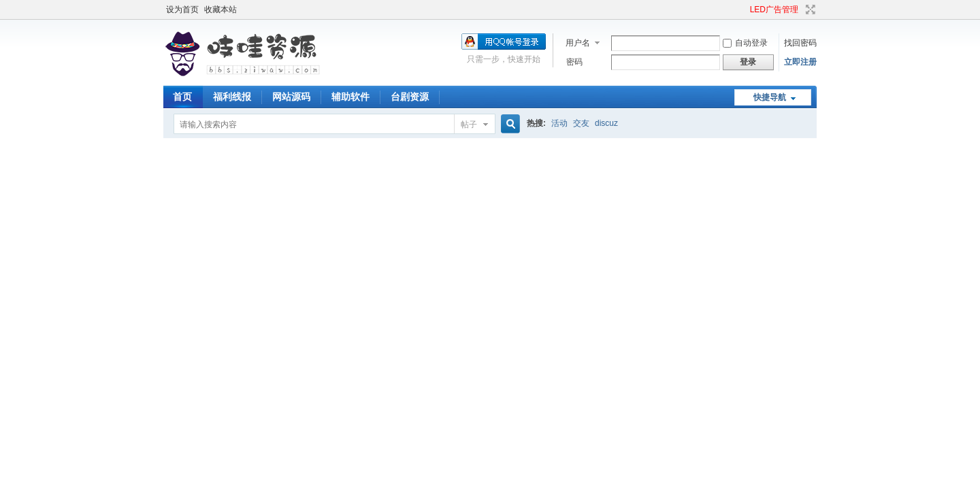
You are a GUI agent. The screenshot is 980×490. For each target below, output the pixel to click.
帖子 (469, 125)
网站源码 (291, 97)
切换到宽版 (809, 10)
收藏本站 (220, 10)
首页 (182, 97)
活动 (559, 123)
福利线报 (232, 97)
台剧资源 (410, 97)
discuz (606, 123)
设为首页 (182, 10)
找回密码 (800, 43)
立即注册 (800, 62)
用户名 (578, 43)
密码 (574, 62)
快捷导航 (770, 97)
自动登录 (745, 43)
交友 (581, 123)
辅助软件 (350, 97)
